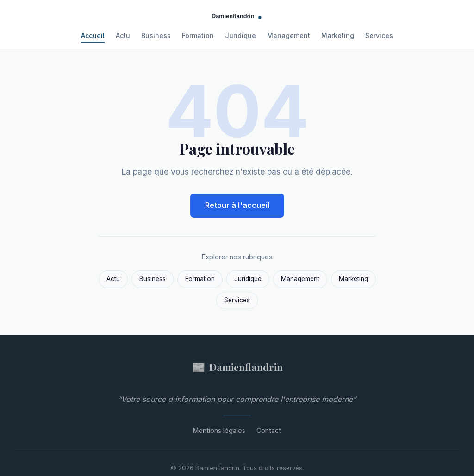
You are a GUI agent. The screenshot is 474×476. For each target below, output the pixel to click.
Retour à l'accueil (237, 205)
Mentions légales (219, 430)
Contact (269, 430)
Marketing (338, 35)
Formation (198, 35)
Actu (123, 35)
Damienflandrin (237, 367)
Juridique (240, 35)
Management (289, 35)
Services (379, 35)
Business (156, 35)
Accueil (93, 35)
